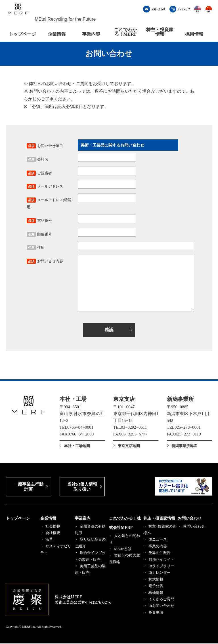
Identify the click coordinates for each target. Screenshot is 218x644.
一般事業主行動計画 (29, 487)
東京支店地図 (129, 446)
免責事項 (156, 613)
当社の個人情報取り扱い (82, 487)
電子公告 (156, 586)
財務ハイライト (161, 560)
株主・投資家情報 (160, 32)
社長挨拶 (53, 527)
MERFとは (123, 549)
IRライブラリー (161, 567)
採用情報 (194, 34)
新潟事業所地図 (184, 446)
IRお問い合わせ (161, 606)
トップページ (22, 34)
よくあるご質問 (161, 600)
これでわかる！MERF (125, 32)
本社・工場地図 (77, 446)
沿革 (49, 540)
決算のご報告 (160, 553)
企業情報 (57, 34)
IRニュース (158, 540)
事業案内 (83, 519)
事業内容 (91, 34)
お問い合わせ (190, 519)
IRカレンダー (160, 573)
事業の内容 (158, 547)
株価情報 (156, 593)
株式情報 (156, 580)
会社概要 (53, 533)
